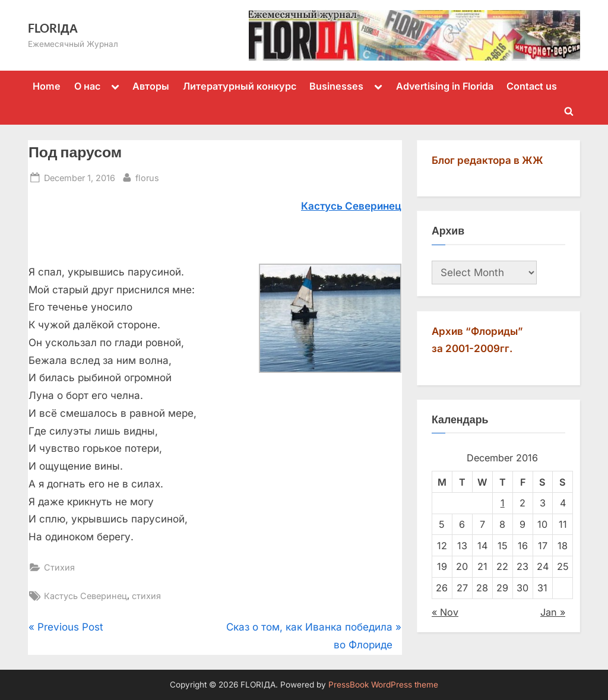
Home (47, 86)
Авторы (151, 86)
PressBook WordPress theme (383, 685)
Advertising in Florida (445, 86)
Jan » (553, 612)
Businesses (336, 86)
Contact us (532, 86)
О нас (87, 86)
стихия (146, 596)
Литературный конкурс (240, 86)
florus (147, 177)
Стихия (59, 567)
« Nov (445, 612)
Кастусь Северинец (85, 596)
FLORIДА (53, 28)
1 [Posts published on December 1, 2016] (503, 503)
